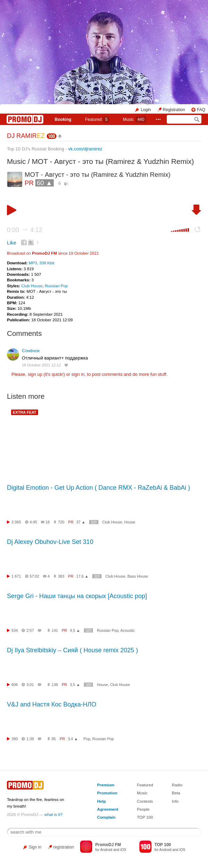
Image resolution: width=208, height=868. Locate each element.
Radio (177, 785)
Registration (174, 110)
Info (175, 801)
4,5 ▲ (75, 630)
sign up (35, 374)
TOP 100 (145, 817)
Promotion (107, 793)
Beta (176, 793)
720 (61, 522)
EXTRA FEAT (25, 412)
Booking (63, 119)
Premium (106, 785)
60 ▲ (45, 183)
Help (101, 801)
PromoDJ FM (44, 253)
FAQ (201, 110)
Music (135, 119)
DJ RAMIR (26, 136)
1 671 (16, 576)
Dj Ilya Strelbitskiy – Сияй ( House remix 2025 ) (72, 650)
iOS (123, 850)
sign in (78, 374)
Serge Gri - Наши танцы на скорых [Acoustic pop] (77, 596)
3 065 (16, 522)
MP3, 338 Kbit (41, 263)
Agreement (108, 809)
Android (106, 850)
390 (15, 739)
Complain (106, 817)
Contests (145, 801)
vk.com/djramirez (85, 149)
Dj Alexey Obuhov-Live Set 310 (50, 542)
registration (64, 847)
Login (146, 110)
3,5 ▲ (75, 685)
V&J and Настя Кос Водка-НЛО (52, 704)
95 (54, 739)
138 (55, 685)
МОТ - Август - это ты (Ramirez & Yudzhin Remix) (113, 161)
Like (12, 243)
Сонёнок (31, 351)
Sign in (35, 847)
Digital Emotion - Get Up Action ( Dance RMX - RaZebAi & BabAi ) (98, 488)
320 (94, 522)
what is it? (53, 814)
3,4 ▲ (73, 739)
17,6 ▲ (82, 576)
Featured (97, 119)
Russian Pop (56, 286)
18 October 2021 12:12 (41, 365)
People (143, 809)
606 (15, 685)
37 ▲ (81, 522)
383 (61, 576)
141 (55, 630)
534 (15, 630)
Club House (32, 286)
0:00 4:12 (25, 230)
